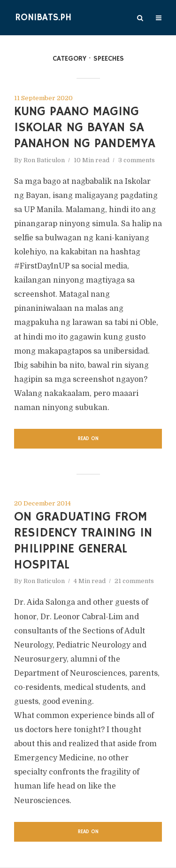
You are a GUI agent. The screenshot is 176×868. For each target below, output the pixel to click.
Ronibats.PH (43, 18)
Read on (88, 439)
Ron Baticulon (44, 160)
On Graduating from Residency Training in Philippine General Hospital (83, 541)
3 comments (137, 160)
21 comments (134, 581)
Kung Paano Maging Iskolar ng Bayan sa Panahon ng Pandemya (85, 128)
